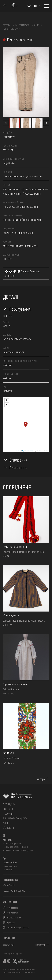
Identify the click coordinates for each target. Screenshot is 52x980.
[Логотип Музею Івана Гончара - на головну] (15, 6)
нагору (41, 779)
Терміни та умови (29, 973)
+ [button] (7, 401)
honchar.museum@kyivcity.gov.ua (21, 850)
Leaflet (17, 451)
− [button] (7, 405)
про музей (9, 804)
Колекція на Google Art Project (18, 928)
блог (6, 823)
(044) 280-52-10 (25, 847)
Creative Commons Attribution (22, 273)
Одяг (36, 25)
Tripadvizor (11, 923)
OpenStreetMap (28, 451)
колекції (8, 809)
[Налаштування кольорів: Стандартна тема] (29, 6)
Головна (7, 25)
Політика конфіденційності (12, 973)
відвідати (8, 827)
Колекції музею (22, 25)
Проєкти (8, 813)
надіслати (40, 945)
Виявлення (18, 467)
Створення (18, 460)
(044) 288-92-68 (12, 847)
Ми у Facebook (12, 908)
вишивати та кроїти (15, 818)
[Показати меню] (47, 6)
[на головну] (26, 796)
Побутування (20, 309)
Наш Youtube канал (14, 918)
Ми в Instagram (12, 913)
